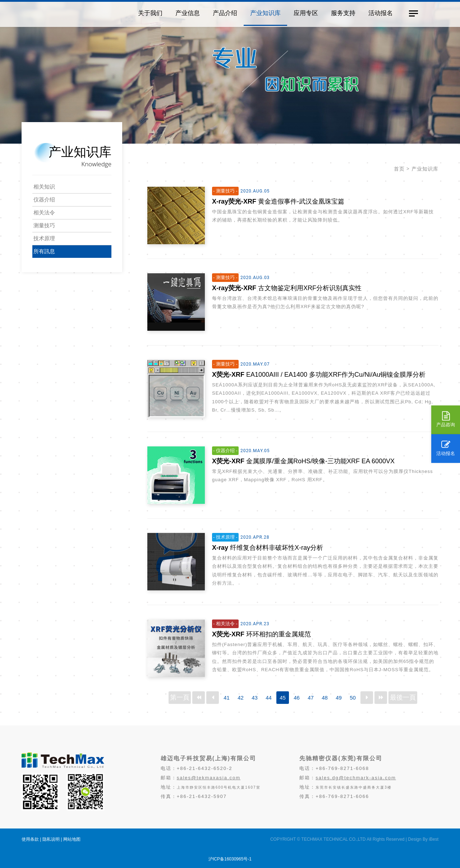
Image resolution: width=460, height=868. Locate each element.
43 (255, 698)
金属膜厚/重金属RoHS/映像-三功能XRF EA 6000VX (303, 461)
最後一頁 (403, 697)
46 (297, 698)
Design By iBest (423, 839)
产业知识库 (263, 12)
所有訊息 (44, 251)
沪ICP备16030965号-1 (230, 859)
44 (269, 698)
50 (353, 698)
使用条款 (30, 839)
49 (339, 698)
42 (241, 698)
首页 (399, 169)
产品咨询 (446, 419)
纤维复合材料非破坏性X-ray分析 (268, 548)
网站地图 (72, 839)
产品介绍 (222, 12)
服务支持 (341, 12)
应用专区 (303, 12)
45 (283, 698)
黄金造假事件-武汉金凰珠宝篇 (278, 201)
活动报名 (446, 448)
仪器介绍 (44, 199)
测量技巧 (44, 225)
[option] (230, 72)
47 (311, 698)
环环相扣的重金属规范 (261, 634)
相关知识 (44, 187)
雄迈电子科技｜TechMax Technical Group (72, 13)
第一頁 (180, 697)
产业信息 (185, 12)
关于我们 (148, 12)
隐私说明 (51, 839)
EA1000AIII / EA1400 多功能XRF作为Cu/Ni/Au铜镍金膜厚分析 (319, 375)
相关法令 (44, 212)
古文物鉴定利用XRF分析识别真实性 (287, 288)
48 (325, 698)
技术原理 (44, 238)
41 (227, 698)
